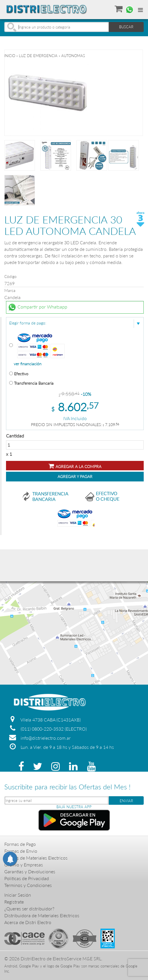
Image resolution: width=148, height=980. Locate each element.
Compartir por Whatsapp (38, 307)
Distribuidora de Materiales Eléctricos (42, 915)
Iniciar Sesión (18, 895)
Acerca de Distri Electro (28, 922)
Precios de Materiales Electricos (36, 858)
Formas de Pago (20, 844)
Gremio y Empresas (24, 865)
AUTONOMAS (73, 56)
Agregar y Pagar (75, 476)
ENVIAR (126, 801)
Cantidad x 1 (75, 445)
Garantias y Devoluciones (30, 871)
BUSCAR (126, 27)
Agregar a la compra (75, 466)
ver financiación (28, 364)
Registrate (14, 902)
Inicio (10, 56)
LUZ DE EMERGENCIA (38, 56)
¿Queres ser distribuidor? (29, 909)
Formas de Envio (21, 851)
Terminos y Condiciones (28, 885)
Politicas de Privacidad (27, 878)
